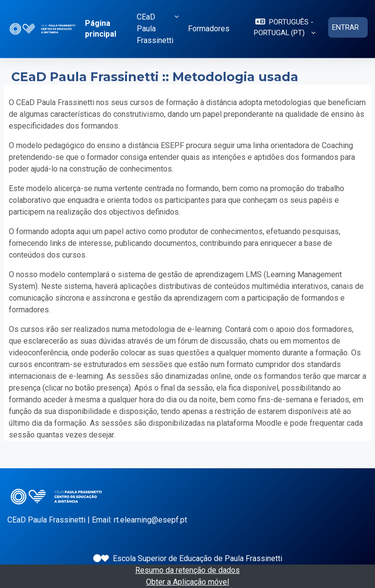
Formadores (209, 29)
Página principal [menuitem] (101, 29)
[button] (284, 27)
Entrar (345, 27)
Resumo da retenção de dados (187, 570)
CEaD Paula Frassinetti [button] (155, 29)
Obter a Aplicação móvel (187, 582)
